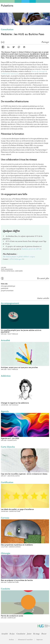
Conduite (5, 589)
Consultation (7, 29)
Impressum (40, 640)
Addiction (6, 376)
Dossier (44, 634)
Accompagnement (10, 303)
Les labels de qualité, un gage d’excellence (17, 509)
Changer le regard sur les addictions (15, 403)
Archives (11, 640)
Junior (29, 634)
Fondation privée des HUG (31, 249)
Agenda (5, 411)
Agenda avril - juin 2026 (10, 438)
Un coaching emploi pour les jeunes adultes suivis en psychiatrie (21, 331)
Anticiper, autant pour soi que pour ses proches (19, 367)
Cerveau (5, 518)
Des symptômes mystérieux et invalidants (17, 545)
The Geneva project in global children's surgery (19, 257)
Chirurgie (6, 553)
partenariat (5, 288)
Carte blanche (8, 447)
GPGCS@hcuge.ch (17, 259)
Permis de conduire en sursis (12, 616)
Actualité (5, 340)
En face (12, 634)
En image (36, 634)
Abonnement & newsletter (25, 640)
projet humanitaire (7, 291)
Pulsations (7, 6)
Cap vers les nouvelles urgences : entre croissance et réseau (24, 474)
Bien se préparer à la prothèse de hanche (17, 580)
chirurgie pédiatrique (8, 286)
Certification (7, 482)
